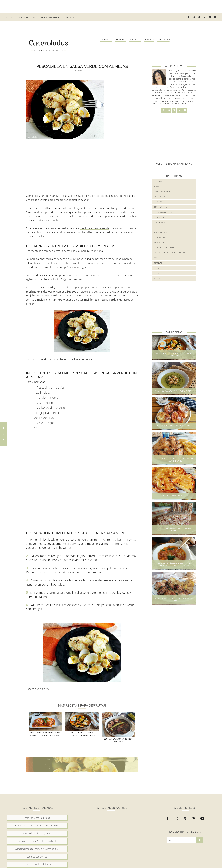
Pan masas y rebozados (164, 212)
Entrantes (106, 39)
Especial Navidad (161, 207)
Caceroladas (48, 43)
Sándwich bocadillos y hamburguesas (170, 253)
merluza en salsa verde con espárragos (51, 292)
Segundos (136, 39)
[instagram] (194, 17)
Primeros (121, 39)
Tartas (157, 258)
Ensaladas (158, 202)
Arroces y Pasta (161, 181)
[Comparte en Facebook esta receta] (3, 428)
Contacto (69, 17)
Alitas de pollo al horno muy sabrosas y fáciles (174, 600)
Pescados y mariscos (163, 222)
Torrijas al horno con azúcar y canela (174, 426)
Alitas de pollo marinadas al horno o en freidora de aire (174, 460)
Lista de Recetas (26, 17)
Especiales (164, 39)
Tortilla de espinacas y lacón (37, 833)
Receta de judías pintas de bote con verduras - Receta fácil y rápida (174, 565)
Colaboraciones (49, 17)
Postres (150, 39)
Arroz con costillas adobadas (37, 864)
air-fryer (158, 268)
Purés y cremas (160, 237)
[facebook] (189, 17)
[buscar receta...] (215, 17)
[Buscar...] (182, 840)
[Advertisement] (111, 6)
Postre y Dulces (161, 232)
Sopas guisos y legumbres (165, 248)
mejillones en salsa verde (100, 300)
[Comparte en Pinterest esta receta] (3, 440)
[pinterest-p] (204, 17)
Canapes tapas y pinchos (164, 192)
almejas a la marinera (49, 300)
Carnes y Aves (160, 197)
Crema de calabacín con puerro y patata (174, 391)
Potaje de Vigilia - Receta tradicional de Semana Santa (174, 355)
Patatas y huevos (161, 217)
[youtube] (210, 17)
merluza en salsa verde (95, 228)
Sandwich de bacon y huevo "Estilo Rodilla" (174, 530)
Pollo (156, 227)
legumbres (159, 273)
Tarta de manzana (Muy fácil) (174, 496)
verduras (158, 278)
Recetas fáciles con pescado (77, 359)
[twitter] (199, 17)
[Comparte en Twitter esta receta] (3, 434)
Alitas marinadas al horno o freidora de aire (37, 849)
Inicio (9, 17)
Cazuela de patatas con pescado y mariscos (37, 826)
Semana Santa (160, 243)
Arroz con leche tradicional (37, 818)
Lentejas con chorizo (37, 857)
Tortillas (158, 263)
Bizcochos (158, 187)
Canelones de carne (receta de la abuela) (37, 841)
